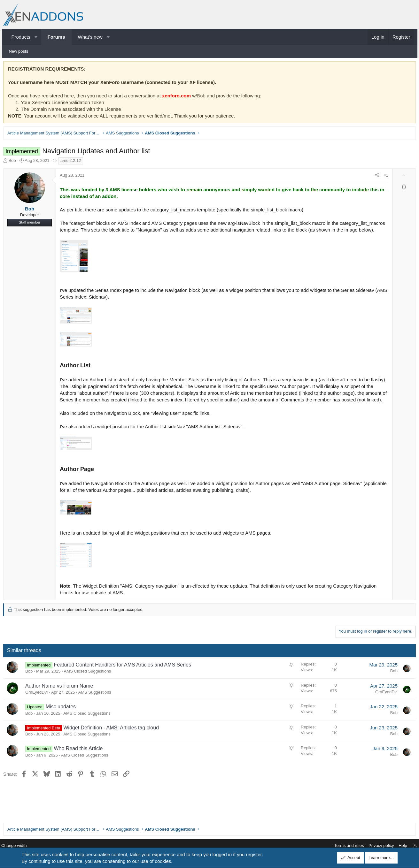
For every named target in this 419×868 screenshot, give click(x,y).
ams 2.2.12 (74, 162)
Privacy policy (375, 846)
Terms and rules (343, 846)
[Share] (374, 177)
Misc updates (64, 722)
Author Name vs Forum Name (63, 701)
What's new (90, 37)
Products (21, 37)
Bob (205, 97)
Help (396, 846)
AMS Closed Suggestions (91, 686)
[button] (36, 37)
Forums (56, 37)
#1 (383, 177)
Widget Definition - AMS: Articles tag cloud (115, 743)
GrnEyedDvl (40, 707)
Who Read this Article (82, 763)
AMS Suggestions (98, 707)
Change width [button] (21, 846)
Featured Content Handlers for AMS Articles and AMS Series (126, 680)
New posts (19, 51)
